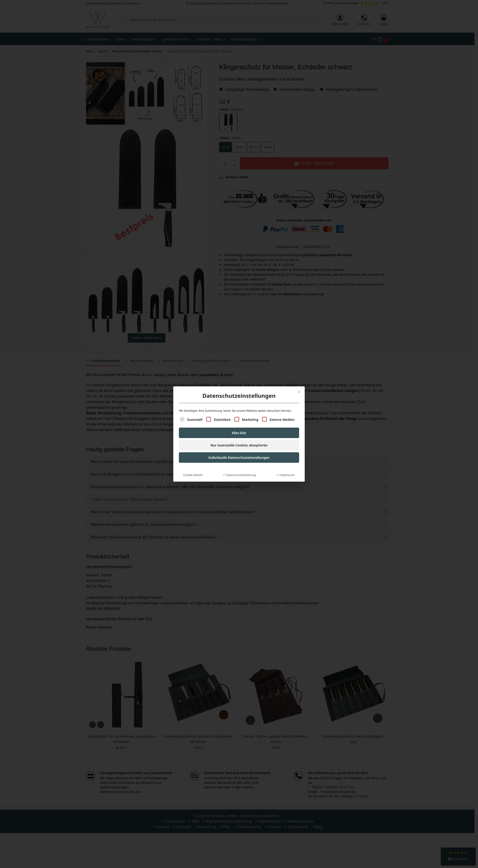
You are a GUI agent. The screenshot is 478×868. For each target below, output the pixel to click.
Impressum (287, 475)
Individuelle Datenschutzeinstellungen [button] (239, 458)
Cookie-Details (193, 475)
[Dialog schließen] (299, 392)
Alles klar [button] (239, 433)
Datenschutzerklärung (241, 475)
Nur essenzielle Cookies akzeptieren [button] (239, 445)
